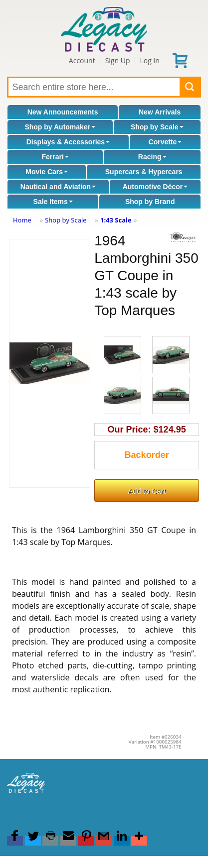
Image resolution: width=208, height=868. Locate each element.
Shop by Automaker (60, 127)
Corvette (165, 142)
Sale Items (53, 202)
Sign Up (118, 60)
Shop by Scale (157, 127)
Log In (149, 60)
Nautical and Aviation (58, 187)
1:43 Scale (116, 220)
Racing (152, 157)
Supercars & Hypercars (144, 172)
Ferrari (55, 157)
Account (82, 60)
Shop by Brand (150, 202)
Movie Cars (47, 172)
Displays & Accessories (68, 142)
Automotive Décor (155, 187)
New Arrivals (160, 112)
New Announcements (63, 112)
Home (22, 220)
